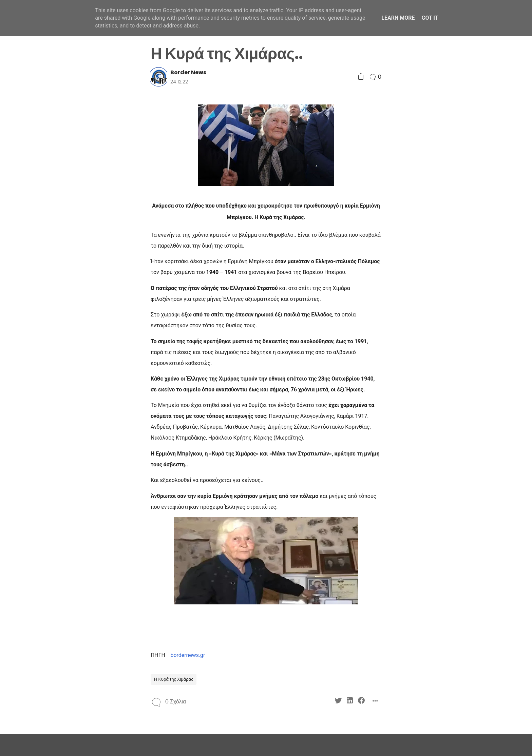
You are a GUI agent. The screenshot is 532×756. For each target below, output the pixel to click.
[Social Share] (361, 77)
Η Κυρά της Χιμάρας (174, 679)
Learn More (398, 18)
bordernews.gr (188, 655)
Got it (430, 18)
